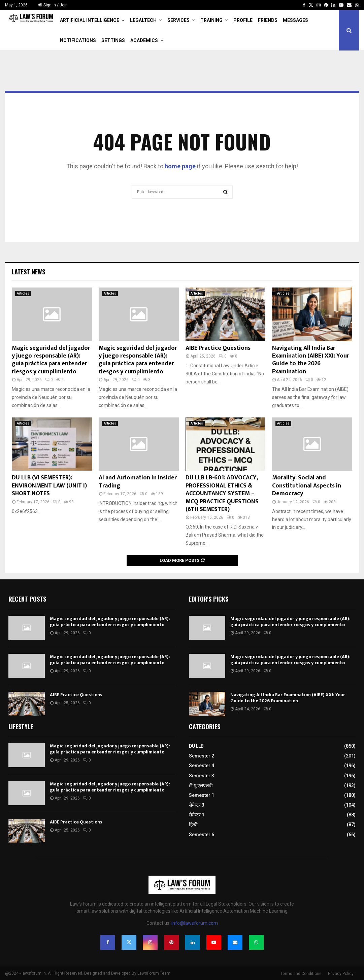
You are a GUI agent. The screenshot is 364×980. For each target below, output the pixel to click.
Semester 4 (202, 766)
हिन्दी (193, 824)
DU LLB (196, 746)
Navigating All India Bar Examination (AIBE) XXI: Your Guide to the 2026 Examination (311, 360)
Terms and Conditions (301, 974)
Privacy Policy (341, 974)
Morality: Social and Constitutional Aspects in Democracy (307, 486)
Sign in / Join (53, 5)
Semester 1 (202, 795)
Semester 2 (202, 756)
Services (178, 20)
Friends (268, 20)
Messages (295, 20)
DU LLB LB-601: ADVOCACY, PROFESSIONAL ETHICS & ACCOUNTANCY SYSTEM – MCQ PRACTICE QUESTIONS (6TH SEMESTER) (222, 494)
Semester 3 (202, 776)
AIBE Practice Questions (218, 348)
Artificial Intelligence (90, 20)
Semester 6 (202, 835)
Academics (144, 40)
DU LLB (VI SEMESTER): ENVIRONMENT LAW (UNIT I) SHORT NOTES (49, 486)
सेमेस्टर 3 (197, 805)
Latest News (28, 272)
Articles (23, 293)
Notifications (78, 40)
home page (180, 166)
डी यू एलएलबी (201, 785)
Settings (113, 40)
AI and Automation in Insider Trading (138, 482)
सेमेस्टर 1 (197, 815)
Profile (243, 20)
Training (211, 20)
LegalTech (143, 20)
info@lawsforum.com (195, 923)
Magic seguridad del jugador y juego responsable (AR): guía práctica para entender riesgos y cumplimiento (51, 360)
